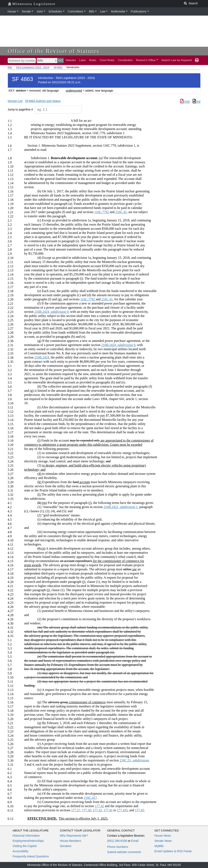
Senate (26, 11)
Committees (76, 11)
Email (135, 841)
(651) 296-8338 (117, 841)
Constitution (125, 60)
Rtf (197, 102)
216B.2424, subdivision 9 (51, 312)
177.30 (86, 810)
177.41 (108, 810)
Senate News (163, 841)
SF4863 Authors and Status (43, 101)
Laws (83, 60)
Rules (93, 60)
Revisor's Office (146, 60)
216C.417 (90, 798)
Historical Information (26, 836)
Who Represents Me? (74, 836)
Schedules (55, 11)
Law (103, 11)
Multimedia (118, 11)
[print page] (197, 60)
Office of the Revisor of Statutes (54, 51)
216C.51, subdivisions (134, 760)
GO (61, 60)
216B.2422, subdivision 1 (120, 507)
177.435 (122, 810)
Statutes (71, 60)
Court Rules (107, 60)
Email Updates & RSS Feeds (173, 851)
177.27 (76, 810)
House (12, 11)
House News (163, 836)
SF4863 (58, 67)
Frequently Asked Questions (31, 856)
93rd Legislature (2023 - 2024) (33, 67)
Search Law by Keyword (177, 60)
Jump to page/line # (20, 109)
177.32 (97, 810)
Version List (15, 101)
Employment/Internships (28, 841)
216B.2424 (42, 357)
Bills (92, 11)
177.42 (99, 806)
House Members (71, 841)
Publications (139, 11)
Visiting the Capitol (25, 846)
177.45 (140, 810)
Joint (40, 11)
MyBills (159, 846)
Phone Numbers (118, 847)
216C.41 (121, 212)
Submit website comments (124, 852)
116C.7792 (102, 212)
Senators (66, 846)
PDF (185, 102)
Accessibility (21, 851)
